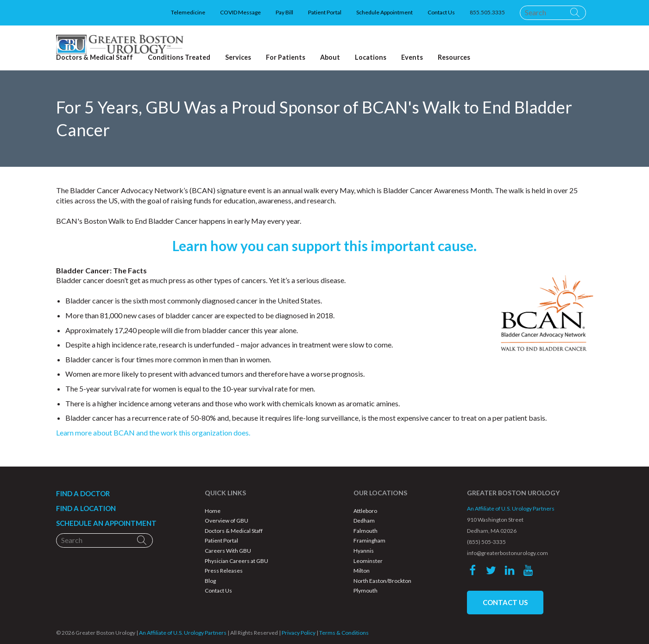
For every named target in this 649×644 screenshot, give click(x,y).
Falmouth (365, 531)
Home (213, 511)
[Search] (553, 13)
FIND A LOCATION (86, 508)
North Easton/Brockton (382, 581)
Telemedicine (188, 12)
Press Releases (224, 571)
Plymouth (365, 590)
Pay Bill (284, 12)
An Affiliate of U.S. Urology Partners (511, 508)
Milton (362, 571)
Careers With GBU (228, 551)
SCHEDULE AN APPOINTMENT (106, 523)
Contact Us (441, 12)
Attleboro (365, 511)
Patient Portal (325, 12)
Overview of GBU (227, 521)
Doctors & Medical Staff (234, 531)
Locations (371, 57)
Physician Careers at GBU (236, 561)
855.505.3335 (487, 12)
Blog (210, 581)
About (330, 57)
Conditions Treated (179, 57)
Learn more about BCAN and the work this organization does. (153, 432)
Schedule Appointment (384, 12)
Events (412, 57)
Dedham (364, 521)
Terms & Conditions (344, 633)
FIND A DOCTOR (83, 493)
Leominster (368, 561)
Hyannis (364, 551)
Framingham (369, 540)
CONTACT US (505, 602)
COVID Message (240, 12)
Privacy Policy (299, 633)
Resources (454, 57)
